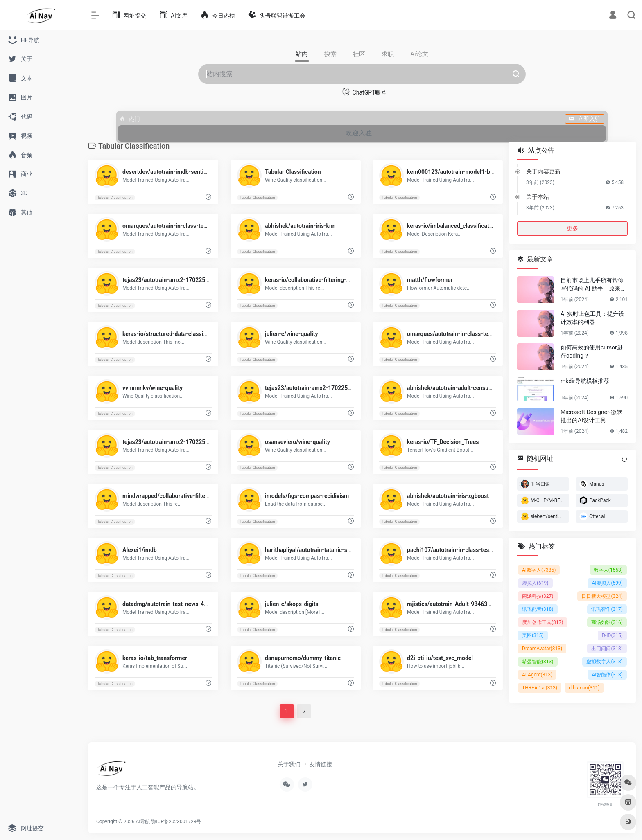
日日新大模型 (602, 596)
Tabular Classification (115, 198)
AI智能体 (607, 675)
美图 (533, 635)
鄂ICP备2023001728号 (176, 822)
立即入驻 (585, 119)
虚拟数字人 (605, 662)
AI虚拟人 (607, 583)
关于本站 (538, 197)
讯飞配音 (538, 609)
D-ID (612, 635)
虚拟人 (535, 583)
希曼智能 (538, 662)
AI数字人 (539, 570)
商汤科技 (538, 596)
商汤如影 (607, 622)
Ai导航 (143, 822)
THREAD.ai (540, 688)
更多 (572, 228)
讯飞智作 (607, 609)
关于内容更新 (543, 171)
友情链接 (321, 764)
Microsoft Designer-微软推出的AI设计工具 (591, 416)
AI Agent (537, 675)
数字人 (608, 570)
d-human (584, 688)
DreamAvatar (542, 649)
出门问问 (607, 649)
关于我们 (289, 764)
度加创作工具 (543, 622)
